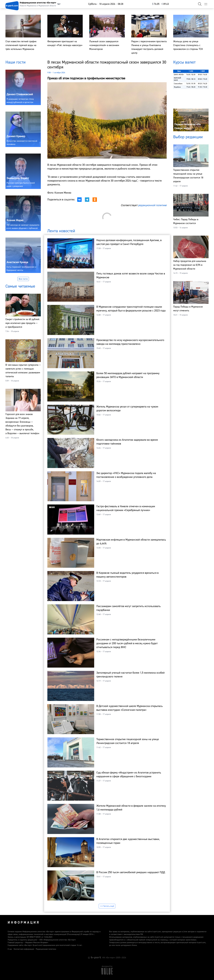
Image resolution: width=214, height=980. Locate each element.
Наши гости (15, 62)
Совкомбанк (178, 84)
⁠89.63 (165, 4)
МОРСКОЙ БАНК (177, 79)
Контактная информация (24, 949)
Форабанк (177, 87)
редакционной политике (152, 205)
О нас (10, 949)
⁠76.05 (156, 4)
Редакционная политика (46, 949)
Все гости (23, 279)
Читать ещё (107, 906)
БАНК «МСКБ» (179, 75)
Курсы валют (184, 62)
